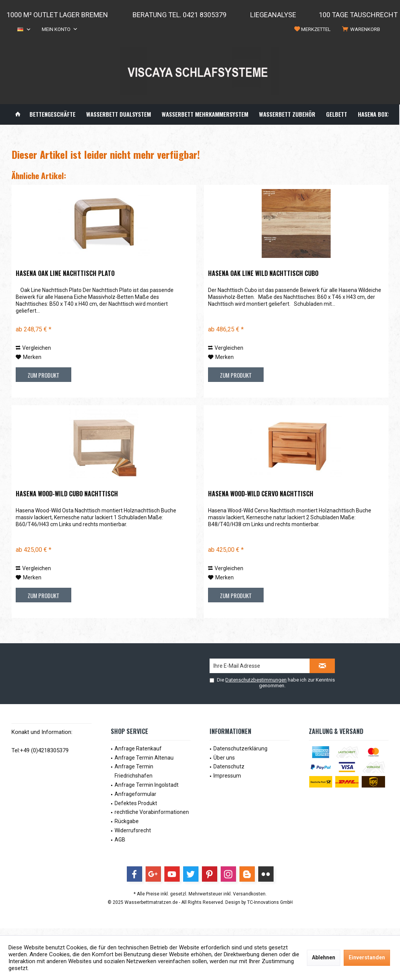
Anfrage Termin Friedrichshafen (134, 771)
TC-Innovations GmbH (270, 902)
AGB (120, 840)
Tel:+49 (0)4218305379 (40, 750)
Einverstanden (367, 957)
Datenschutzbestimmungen (256, 680)
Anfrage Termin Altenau (144, 758)
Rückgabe (127, 821)
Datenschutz (229, 766)
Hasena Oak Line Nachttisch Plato (65, 274)
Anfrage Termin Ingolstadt (147, 785)
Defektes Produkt (136, 803)
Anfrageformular (135, 794)
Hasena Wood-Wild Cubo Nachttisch (67, 494)
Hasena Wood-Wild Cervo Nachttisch (261, 494)
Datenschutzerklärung (240, 748)
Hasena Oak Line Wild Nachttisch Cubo (263, 274)
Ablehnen (324, 957)
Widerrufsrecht (133, 830)
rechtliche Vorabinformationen (152, 812)
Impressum (227, 776)
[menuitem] (362, 29)
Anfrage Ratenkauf (138, 748)
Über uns (224, 758)
